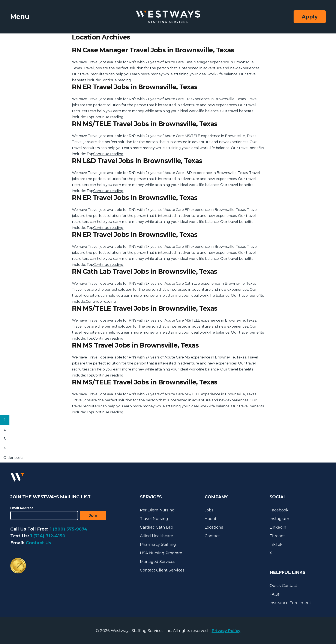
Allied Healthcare (157, 536)
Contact (212, 536)
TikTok (276, 544)
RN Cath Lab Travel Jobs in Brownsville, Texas (145, 271)
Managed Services (158, 562)
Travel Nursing (154, 519)
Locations (214, 527)
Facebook (279, 510)
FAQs (275, 594)
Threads (277, 536)
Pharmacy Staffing (158, 544)
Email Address (22, 508)
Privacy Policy (226, 631)
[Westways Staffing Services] (168, 17)
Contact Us (38, 543)
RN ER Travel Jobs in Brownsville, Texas (135, 87)
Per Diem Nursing (157, 510)
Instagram (279, 519)
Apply (310, 17)
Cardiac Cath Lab (157, 527)
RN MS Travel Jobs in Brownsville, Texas (135, 345)
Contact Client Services (162, 570)
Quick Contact (283, 586)
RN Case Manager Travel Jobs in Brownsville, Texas (153, 50)
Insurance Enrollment (290, 603)
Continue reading (116, 80)
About (211, 519)
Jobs (209, 510)
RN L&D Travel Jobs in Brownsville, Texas (137, 161)
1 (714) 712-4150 (48, 536)
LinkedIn (278, 527)
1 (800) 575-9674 (68, 529)
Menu (20, 17)
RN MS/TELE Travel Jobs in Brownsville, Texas (145, 124)
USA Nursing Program (161, 553)
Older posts (13, 458)
